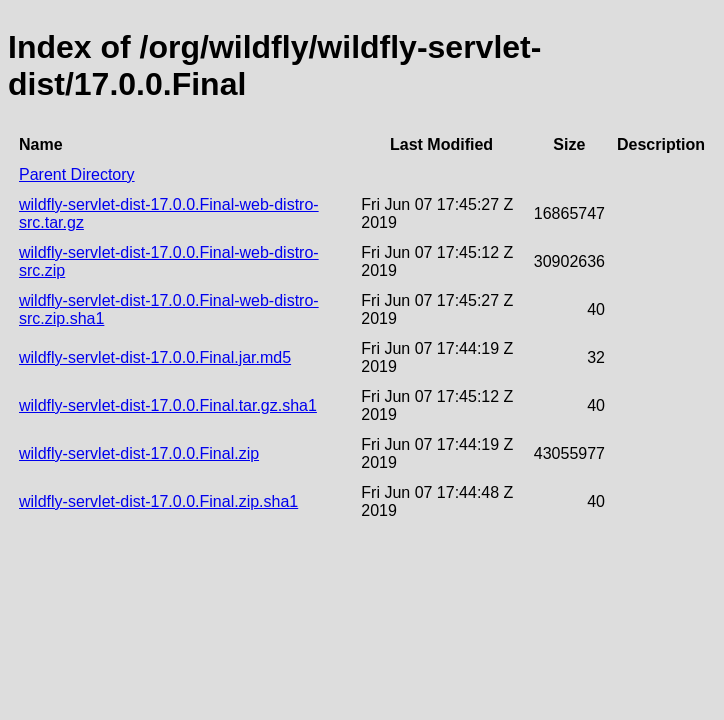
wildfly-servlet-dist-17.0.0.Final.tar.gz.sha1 (168, 405)
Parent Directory (77, 174)
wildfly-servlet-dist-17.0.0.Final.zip (139, 453)
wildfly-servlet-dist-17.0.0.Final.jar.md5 (155, 357)
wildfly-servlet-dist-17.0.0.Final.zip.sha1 (158, 501)
